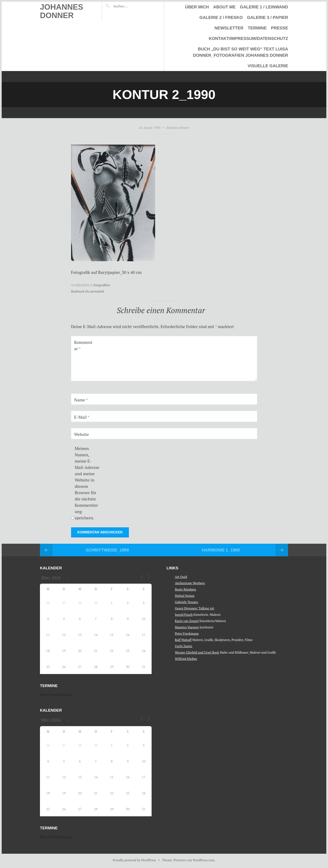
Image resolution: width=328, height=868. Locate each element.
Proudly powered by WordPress (134, 860)
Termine (257, 28)
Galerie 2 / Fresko (221, 17)
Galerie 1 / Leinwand (264, 7)
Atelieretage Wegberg (190, 583)
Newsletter (229, 28)
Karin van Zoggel (187, 621)
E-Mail (82, 417)
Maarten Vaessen (187, 627)
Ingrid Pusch (184, 615)
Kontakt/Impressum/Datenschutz (248, 38)
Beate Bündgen (186, 589)
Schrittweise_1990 (107, 550)
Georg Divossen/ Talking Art (195, 608)
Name (81, 400)
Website (82, 434)
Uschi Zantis (184, 646)
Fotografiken (102, 285)
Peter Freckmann (187, 633)
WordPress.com (204, 860)
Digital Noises (185, 596)
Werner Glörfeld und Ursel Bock (197, 652)
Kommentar (83, 345)
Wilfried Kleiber (186, 659)
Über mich (197, 7)
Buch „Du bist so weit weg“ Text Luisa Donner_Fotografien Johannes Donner (241, 52)
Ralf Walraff (183, 640)
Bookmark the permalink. (88, 291)
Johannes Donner (62, 11)
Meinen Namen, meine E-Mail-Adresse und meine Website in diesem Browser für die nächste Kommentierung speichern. (87, 483)
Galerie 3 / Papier (268, 17)
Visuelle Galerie (268, 66)
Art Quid (181, 577)
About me (224, 7)
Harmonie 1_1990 (221, 550)
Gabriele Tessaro (186, 602)
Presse (280, 28)
